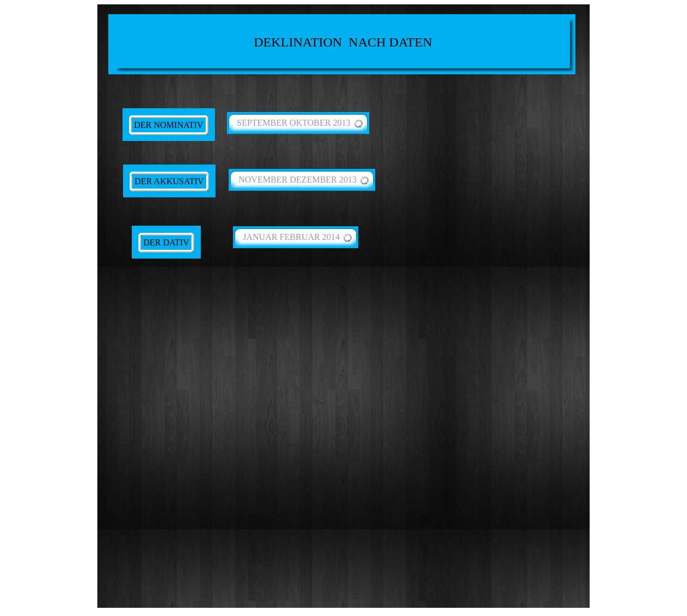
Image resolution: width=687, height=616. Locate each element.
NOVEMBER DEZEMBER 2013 (298, 180)
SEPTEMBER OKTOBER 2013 (294, 123)
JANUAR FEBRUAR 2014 (291, 237)
